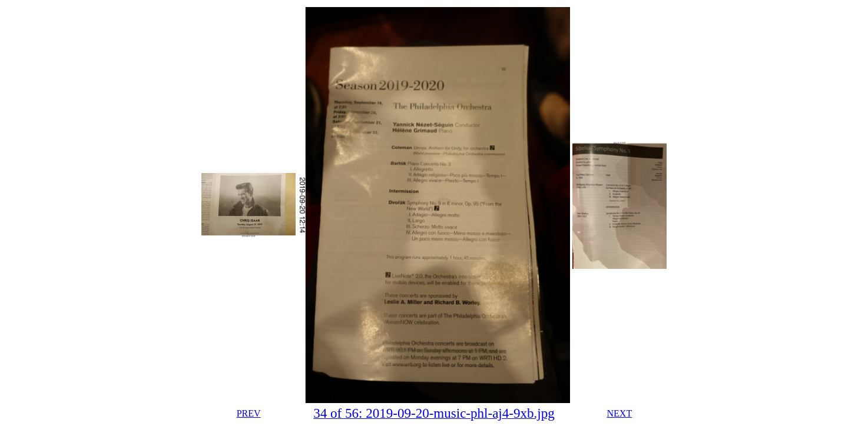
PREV (249, 413)
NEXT (620, 413)
